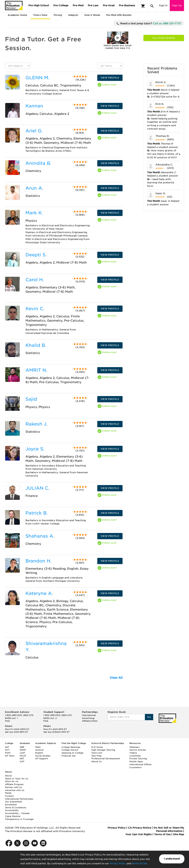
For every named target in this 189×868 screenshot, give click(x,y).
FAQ (7, 721)
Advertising (88, 718)
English (39, 753)
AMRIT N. (36, 370)
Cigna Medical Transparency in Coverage (19, 818)
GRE (22, 747)
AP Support (42, 759)
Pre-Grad (109, 5)
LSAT (22, 753)
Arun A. (34, 188)
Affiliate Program (14, 784)
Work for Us (12, 781)
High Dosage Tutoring (103, 750)
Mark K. (34, 213)
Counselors (135, 767)
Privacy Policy (118, 863)
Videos (133, 753)
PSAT (8, 753)
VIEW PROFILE (110, 78)
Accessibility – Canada (17, 813)
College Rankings (71, 747)
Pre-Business (127, 5)
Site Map (178, 834)
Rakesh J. (36, 424)
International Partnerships (19, 799)
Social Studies (43, 756)
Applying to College (72, 753)
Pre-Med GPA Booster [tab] (119, 15)
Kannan (34, 106)
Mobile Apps (136, 761)
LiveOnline (135, 756)
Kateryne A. (39, 593)
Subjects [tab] (73, 15)
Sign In (163, 5)
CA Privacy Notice (140, 828)
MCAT (23, 756)
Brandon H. (38, 561)
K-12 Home (97, 747)
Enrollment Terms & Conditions (16, 806)
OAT (22, 761)
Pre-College (61, 5)
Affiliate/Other (90, 721)
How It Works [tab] (92, 15)
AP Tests (10, 756)
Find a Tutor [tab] (40, 15)
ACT (7, 750)
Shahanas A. (40, 536)
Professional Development (106, 759)
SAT (7, 747)
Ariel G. (34, 131)
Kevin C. (35, 309)
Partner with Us (13, 787)
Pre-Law (93, 5)
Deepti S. (36, 255)
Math (38, 747)
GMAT (23, 750)
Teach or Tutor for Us (17, 779)
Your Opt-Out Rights (139, 834)
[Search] (152, 6)
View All (116, 678)
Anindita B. (38, 163)
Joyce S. (35, 449)
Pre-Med (78, 5)
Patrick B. (37, 513)
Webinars (134, 747)
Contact (9, 796)
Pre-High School (39, 5)
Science (39, 750)
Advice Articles (138, 750)
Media (8, 793)
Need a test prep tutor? (149, 24)
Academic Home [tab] (17, 15)
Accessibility (12, 810)
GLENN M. (37, 78)
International (89, 715)
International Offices (140, 764)
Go (149, 717)
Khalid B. (36, 345)
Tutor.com (97, 753)
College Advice (70, 750)
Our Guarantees (14, 802)
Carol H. (35, 280)
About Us (97, 761)
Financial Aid (68, 756)
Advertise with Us (15, 790)
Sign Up (177, 5)
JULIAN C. (37, 488)
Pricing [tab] (58, 15)
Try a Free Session (164, 38)
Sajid (31, 399)
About (8, 776)
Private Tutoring (138, 759)
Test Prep (97, 756)
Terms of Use (139, 863)
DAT (22, 759)
